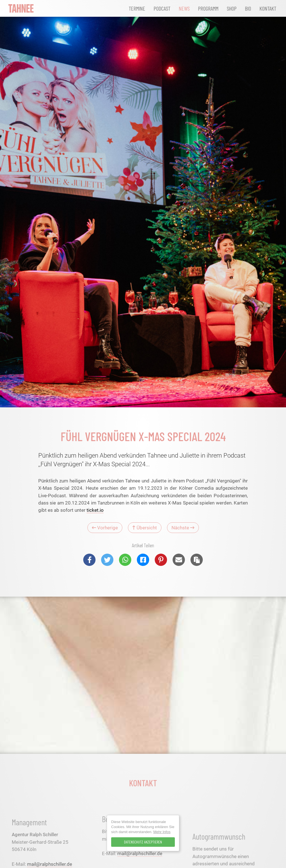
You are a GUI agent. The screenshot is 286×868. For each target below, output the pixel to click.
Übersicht (145, 528)
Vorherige (105, 528)
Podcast (162, 8)
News (184, 8)
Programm (208, 8)
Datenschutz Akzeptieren (143, 842)
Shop (232, 8)
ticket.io (95, 510)
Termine (137, 8)
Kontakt (268, 8)
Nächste (183, 528)
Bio (248, 8)
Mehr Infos (162, 832)
